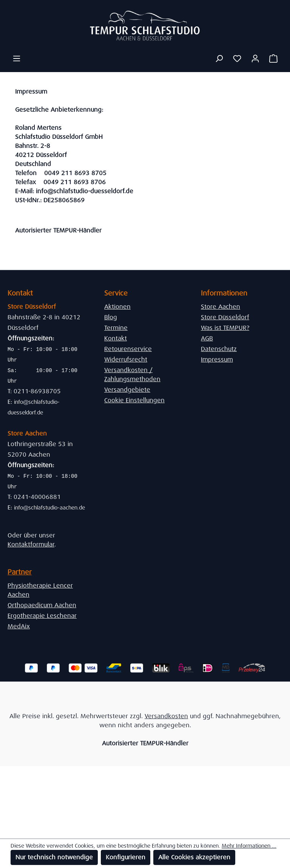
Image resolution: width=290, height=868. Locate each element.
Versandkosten (166, 716)
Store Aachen (221, 307)
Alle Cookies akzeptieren (194, 857)
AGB (207, 338)
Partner (20, 572)
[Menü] (17, 58)
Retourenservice (128, 349)
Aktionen (117, 307)
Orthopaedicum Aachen (42, 605)
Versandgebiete (127, 390)
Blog (111, 317)
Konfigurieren (126, 857)
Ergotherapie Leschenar (42, 616)
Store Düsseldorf (225, 317)
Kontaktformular (31, 544)
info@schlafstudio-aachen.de (49, 508)
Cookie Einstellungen (134, 400)
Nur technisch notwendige (54, 857)
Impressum (217, 359)
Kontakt (116, 338)
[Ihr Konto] (255, 58)
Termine (116, 328)
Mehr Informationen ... (249, 846)
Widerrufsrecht (126, 359)
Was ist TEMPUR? (225, 328)
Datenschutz (219, 349)
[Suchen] (219, 58)
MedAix (19, 626)
